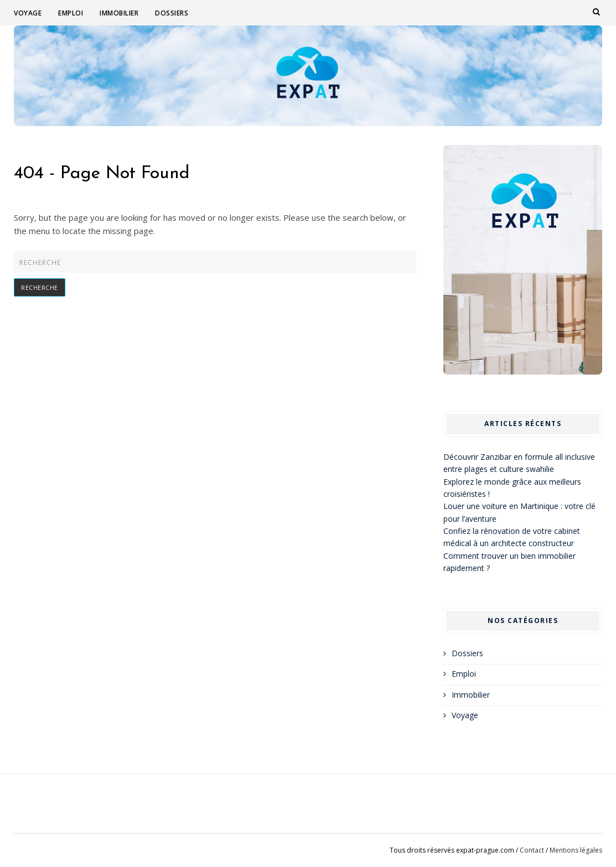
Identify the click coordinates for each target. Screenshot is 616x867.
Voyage (28, 13)
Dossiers (172, 13)
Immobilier (119, 13)
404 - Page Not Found (102, 174)
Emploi (71, 13)
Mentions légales (576, 850)
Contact (532, 850)
